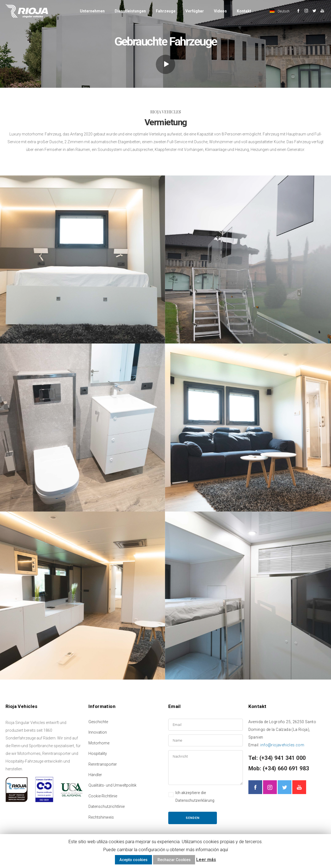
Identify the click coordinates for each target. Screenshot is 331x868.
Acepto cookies (133, 860)
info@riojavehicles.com (282, 745)
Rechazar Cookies (174, 860)
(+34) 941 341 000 (282, 758)
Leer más (206, 860)
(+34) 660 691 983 (285, 768)
